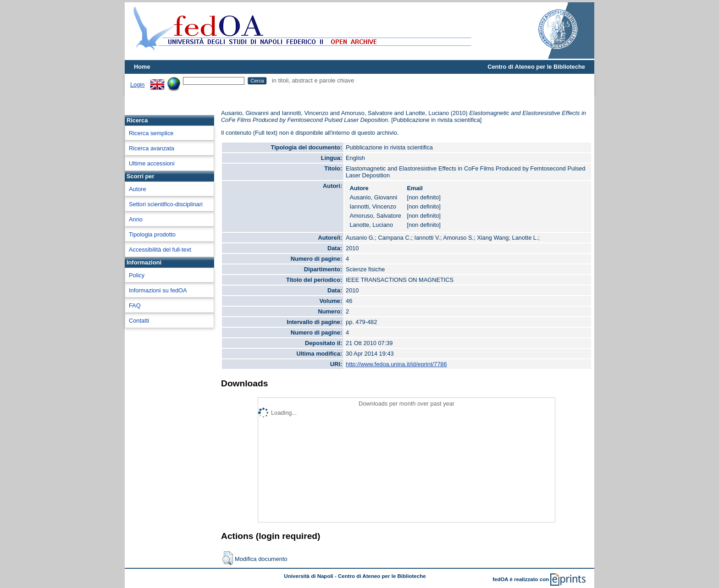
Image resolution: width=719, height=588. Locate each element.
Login (137, 85)
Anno (136, 219)
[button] (228, 558)
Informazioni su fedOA (158, 290)
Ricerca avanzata (152, 148)
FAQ (135, 305)
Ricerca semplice (151, 133)
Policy (137, 275)
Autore (138, 189)
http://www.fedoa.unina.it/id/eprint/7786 (396, 364)
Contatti (139, 321)
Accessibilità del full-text (160, 250)
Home (142, 67)
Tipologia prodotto (152, 234)
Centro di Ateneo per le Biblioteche (536, 67)
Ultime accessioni (152, 163)
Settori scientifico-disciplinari (166, 204)
